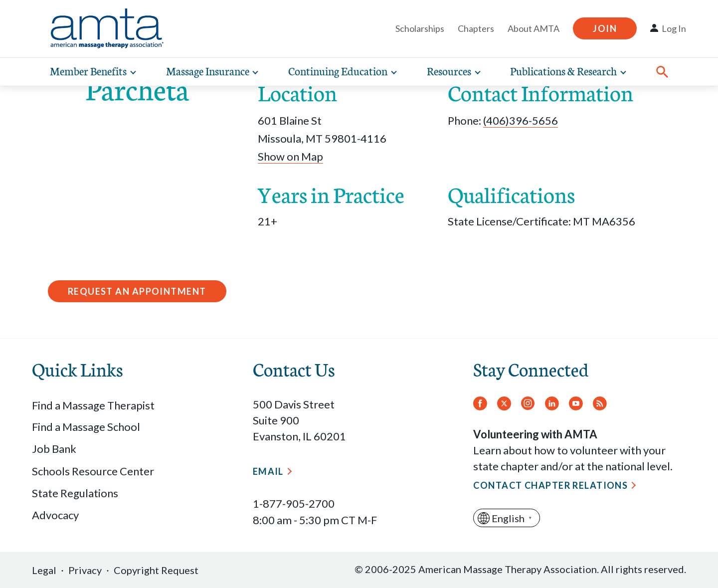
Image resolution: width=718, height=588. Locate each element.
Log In (674, 28)
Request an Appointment (137, 291)
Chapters (476, 28)
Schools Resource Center (93, 471)
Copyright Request (156, 570)
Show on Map (290, 156)
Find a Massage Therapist (93, 405)
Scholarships (420, 28)
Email (268, 471)
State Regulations (75, 493)
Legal (44, 570)
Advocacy (55, 515)
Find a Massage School (86, 427)
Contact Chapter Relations (550, 485)
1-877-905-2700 (294, 503)
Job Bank (54, 449)
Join (605, 28)
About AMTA (534, 28)
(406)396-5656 (521, 120)
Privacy (85, 570)
